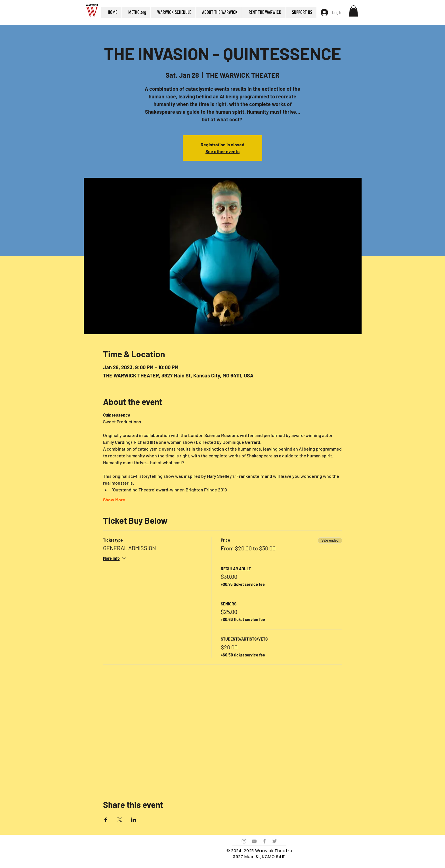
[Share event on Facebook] (106, 820)
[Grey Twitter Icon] (275, 841)
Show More (114, 500)
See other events (222, 151)
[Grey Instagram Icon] (244, 841)
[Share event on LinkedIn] (134, 820)
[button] (353, 11)
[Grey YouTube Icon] (254, 841)
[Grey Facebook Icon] (264, 841)
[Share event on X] (120, 820)
